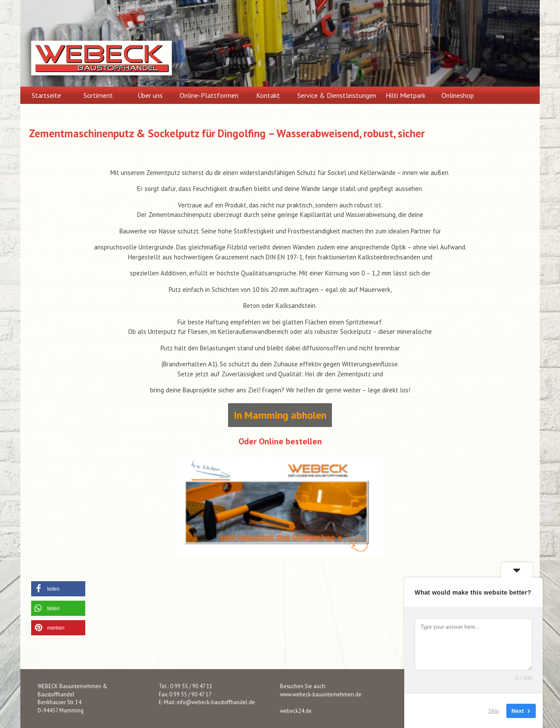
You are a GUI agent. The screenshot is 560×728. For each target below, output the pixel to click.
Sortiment (98, 95)
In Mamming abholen (280, 415)
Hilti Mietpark (406, 95)
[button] (58, 589)
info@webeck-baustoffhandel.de (216, 702)
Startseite (46, 95)
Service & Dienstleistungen (337, 95)
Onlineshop (458, 95)
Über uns (150, 95)
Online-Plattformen (209, 95)
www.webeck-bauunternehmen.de (321, 694)
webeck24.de (296, 711)
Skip (494, 710)
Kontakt (268, 95)
